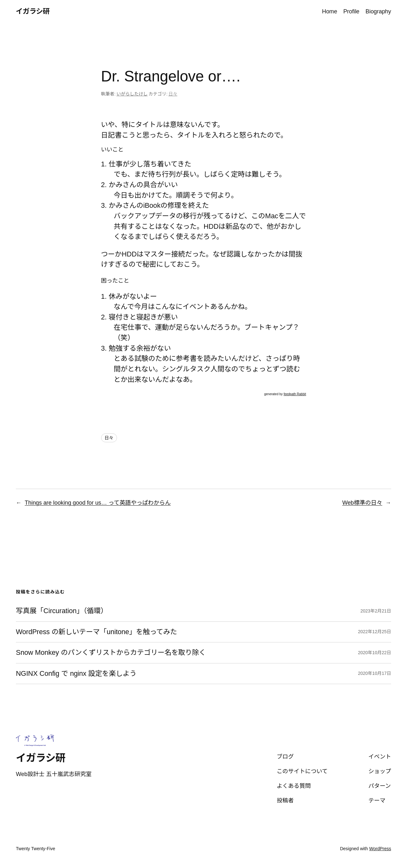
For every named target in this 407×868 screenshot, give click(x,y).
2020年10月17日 (375, 673)
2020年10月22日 (375, 653)
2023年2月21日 (376, 611)
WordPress (380, 849)
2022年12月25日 (375, 632)
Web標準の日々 (362, 503)
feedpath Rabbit (295, 394)
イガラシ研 (33, 11)
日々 (173, 94)
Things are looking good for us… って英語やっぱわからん (98, 503)
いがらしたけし (132, 94)
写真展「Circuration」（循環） (62, 611)
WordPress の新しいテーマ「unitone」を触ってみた (97, 632)
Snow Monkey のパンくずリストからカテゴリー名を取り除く (111, 653)
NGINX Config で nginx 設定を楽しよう (76, 674)
